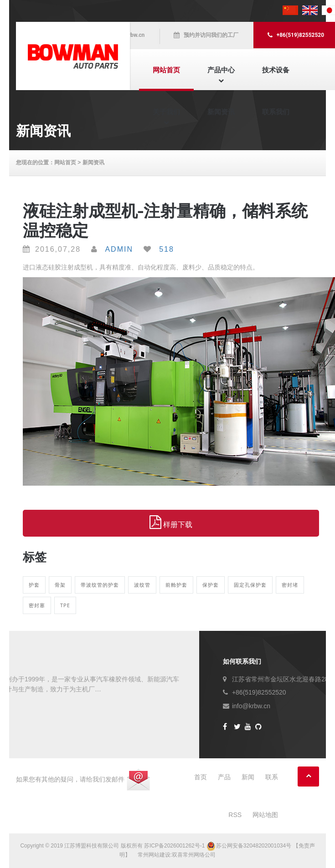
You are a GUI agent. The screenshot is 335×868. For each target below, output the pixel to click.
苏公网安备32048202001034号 (250, 846)
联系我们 (276, 112)
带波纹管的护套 (100, 585)
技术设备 (276, 70)
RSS (235, 815)
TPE (65, 605)
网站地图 (265, 815)
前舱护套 (176, 585)
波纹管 (142, 585)
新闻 (248, 777)
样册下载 (171, 523)
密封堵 (290, 585)
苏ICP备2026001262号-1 (174, 846)
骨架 (60, 585)
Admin (119, 249)
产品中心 (221, 70)
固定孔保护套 (250, 585)
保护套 (211, 585)
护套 (34, 585)
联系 (272, 777)
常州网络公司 (199, 855)
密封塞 (37, 605)
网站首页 (166, 70)
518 (167, 249)
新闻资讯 (221, 112)
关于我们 (166, 112)
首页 (201, 777)
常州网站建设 (154, 855)
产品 (224, 777)
